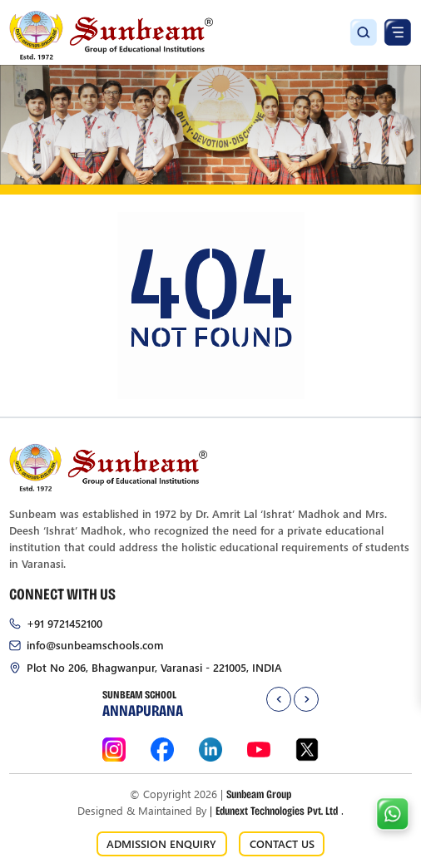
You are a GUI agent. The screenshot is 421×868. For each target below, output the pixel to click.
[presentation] (279, 699)
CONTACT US (282, 843)
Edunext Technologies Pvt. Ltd (277, 810)
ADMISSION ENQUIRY (161, 843)
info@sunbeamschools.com (95, 645)
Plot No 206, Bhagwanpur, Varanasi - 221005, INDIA (154, 667)
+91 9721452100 (64, 623)
